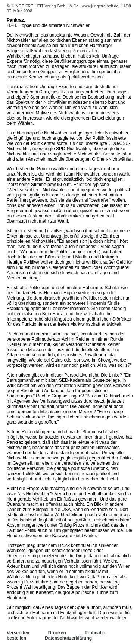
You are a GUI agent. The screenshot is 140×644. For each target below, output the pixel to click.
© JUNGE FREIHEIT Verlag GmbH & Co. (44, 6)
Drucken (57, 633)
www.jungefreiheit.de (100, 6)
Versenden (18, 633)
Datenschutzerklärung (68, 638)
